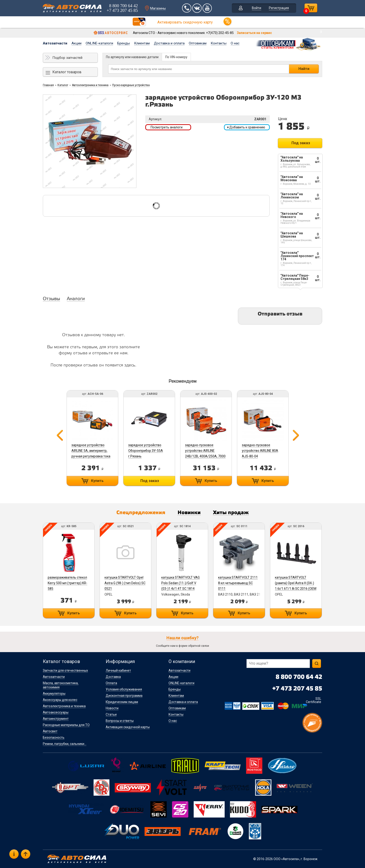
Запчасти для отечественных (65, 670)
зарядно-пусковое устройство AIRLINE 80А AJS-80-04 (260, 451)
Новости (112, 708)
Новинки (189, 513)
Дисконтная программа (124, 696)
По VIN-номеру (176, 57)
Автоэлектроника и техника (90, 85)
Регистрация (279, 8)
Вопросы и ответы (120, 721)
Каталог (63, 85)
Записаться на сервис (254, 33)
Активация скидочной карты (128, 727)
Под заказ (301, 143)
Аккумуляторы (54, 694)
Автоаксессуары (56, 712)
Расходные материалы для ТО (66, 725)
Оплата (111, 683)
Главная (48, 85)
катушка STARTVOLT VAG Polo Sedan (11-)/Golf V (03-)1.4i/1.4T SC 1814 (181, 583)
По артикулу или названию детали (132, 57)
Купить (97, 481)
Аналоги (76, 299)
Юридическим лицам (122, 702)
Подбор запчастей (67, 58)
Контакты (219, 43)
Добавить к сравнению (246, 127)
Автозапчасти (55, 43)
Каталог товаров (67, 72)
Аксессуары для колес (60, 700)
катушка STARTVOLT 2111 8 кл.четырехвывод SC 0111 (238, 583)
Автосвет (50, 731)
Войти (257, 8)
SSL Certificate (314, 700)
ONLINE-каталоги (99, 43)
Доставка (113, 677)
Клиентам (142, 43)
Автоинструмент (56, 719)
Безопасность (54, 737)
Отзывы (51, 299)
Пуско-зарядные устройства (131, 85)
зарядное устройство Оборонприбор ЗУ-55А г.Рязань (146, 451)
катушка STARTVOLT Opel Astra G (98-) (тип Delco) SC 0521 (125, 583)
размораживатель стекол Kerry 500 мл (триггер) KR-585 (68, 583)
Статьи (111, 714)
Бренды (124, 43)
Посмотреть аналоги (167, 127)
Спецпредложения (141, 513)
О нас (235, 43)
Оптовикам (198, 43)
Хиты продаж (231, 513)
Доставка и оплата (169, 43)
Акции (76, 43)
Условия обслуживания (124, 689)
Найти (304, 69)
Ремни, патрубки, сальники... (65, 744)
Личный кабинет (118, 670)
